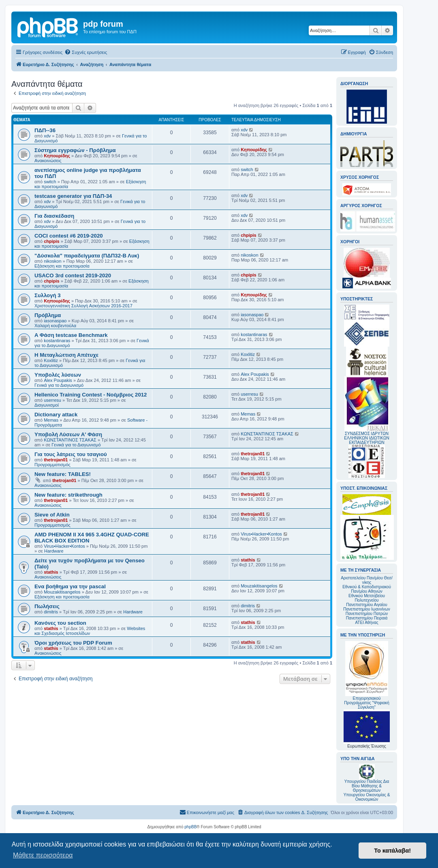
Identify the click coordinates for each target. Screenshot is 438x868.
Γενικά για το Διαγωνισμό (59, 385)
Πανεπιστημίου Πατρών (367, 614)
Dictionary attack (56, 415)
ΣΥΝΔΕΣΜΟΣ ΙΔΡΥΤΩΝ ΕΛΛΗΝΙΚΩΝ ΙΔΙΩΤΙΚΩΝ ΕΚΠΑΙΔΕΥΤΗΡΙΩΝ (366, 438)
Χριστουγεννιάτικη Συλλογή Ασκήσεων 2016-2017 (83, 306)
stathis (51, 572)
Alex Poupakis (58, 380)
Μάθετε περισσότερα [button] (43, 855)
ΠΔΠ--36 (45, 130)
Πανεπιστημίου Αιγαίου (366, 605)
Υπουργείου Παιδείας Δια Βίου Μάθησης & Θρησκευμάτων (367, 786)
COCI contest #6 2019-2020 (69, 236)
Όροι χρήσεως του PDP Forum (73, 643)
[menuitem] (86, 52)
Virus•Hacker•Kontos (64, 546)
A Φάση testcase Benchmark (71, 335)
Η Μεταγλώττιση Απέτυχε (66, 355)
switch (50, 182)
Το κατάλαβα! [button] (392, 851)
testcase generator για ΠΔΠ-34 (73, 196)
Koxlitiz (51, 360)
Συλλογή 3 (48, 295)
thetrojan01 (56, 460)
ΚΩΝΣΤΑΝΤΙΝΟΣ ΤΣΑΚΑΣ (70, 440)
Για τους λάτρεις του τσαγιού (71, 454)
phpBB (190, 827)
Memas (51, 420)
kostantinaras (57, 341)
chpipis (52, 241)
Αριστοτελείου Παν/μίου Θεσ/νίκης (367, 580)
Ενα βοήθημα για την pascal (70, 586)
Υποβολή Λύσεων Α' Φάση (68, 434)
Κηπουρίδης (57, 156)
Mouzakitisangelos (62, 592)
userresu (52, 400)
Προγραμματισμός (52, 465)
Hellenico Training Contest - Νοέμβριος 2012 (91, 395)
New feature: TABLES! (63, 474)
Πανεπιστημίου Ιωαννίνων (366, 609)
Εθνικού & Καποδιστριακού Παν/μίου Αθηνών (367, 589)
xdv (47, 136)
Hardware (54, 551)
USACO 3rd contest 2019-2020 (73, 275)
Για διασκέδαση (54, 216)
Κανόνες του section (60, 623)
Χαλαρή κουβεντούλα (55, 326)
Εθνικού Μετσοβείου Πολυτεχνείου (367, 598)
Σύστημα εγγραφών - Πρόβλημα (75, 150)
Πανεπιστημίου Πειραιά (367, 618)
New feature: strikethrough (68, 495)
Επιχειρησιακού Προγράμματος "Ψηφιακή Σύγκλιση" (367, 675)
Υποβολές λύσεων (58, 375)
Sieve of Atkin (52, 515)
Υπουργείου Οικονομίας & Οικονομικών (367, 797)
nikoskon (52, 261)
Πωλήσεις (47, 606)
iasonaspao (55, 321)
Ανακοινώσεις (48, 161)
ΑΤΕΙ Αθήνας (366, 623)
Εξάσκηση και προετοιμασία (62, 266)
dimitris (51, 612)
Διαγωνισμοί (47, 405)
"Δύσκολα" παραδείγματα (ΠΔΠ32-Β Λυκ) (87, 256)
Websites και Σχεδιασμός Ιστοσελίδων (90, 631)
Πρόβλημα (48, 315)
